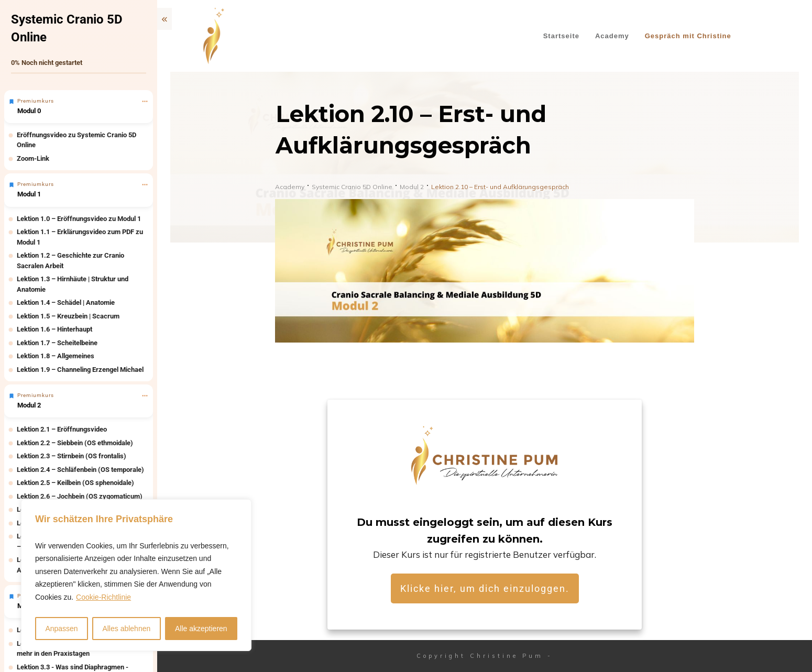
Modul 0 (29, 111)
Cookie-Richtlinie (103, 597)
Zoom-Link (33, 158)
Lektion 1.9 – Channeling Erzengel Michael (80, 370)
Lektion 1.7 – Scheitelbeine (57, 343)
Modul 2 (29, 405)
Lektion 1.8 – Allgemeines (56, 356)
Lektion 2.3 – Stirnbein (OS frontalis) (72, 456)
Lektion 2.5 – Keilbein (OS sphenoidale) (75, 483)
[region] (136, 575)
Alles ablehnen (126, 629)
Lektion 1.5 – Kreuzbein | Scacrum (68, 316)
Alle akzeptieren (201, 629)
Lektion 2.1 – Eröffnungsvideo (62, 429)
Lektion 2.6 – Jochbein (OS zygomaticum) (80, 496)
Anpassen (61, 629)
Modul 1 (29, 194)
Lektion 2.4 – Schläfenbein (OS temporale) (80, 470)
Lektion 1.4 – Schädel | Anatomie (66, 302)
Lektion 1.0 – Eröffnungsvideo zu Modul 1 (79, 219)
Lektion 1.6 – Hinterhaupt (54, 329)
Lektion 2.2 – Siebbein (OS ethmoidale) (75, 443)
